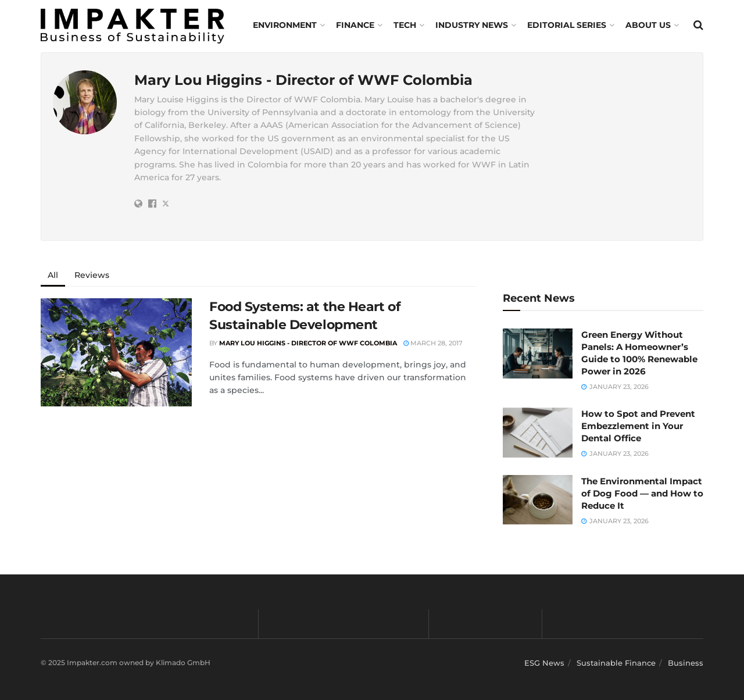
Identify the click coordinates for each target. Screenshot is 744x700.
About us (648, 25)
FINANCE (355, 25)
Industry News (472, 25)
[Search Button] (698, 25)
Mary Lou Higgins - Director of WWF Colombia (308, 343)
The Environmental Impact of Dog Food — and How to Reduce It (642, 493)
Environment (285, 25)
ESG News (544, 663)
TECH (405, 25)
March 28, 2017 (433, 343)
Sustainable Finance (616, 663)
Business (686, 663)
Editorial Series (567, 25)
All (53, 275)
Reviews (92, 275)
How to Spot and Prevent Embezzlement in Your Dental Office (638, 426)
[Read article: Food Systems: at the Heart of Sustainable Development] (116, 352)
